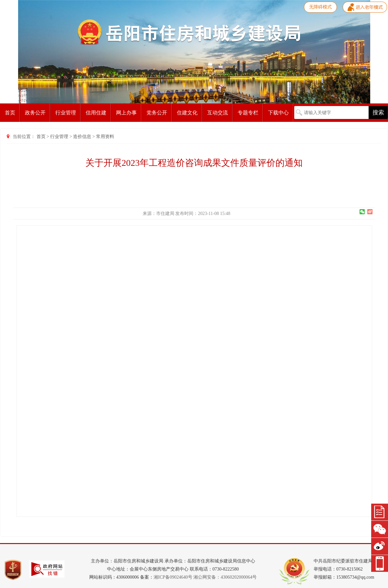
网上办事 (126, 113)
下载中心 (278, 113)
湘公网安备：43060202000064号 (225, 577)
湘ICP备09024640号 (173, 577)
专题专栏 (248, 113)
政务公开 (35, 113)
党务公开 (157, 113)
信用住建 (96, 113)
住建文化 (187, 113)
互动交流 (218, 113)
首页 (10, 113)
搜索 (378, 112)
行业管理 (66, 113)
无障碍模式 (320, 7)
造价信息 (82, 137)
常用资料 (105, 137)
